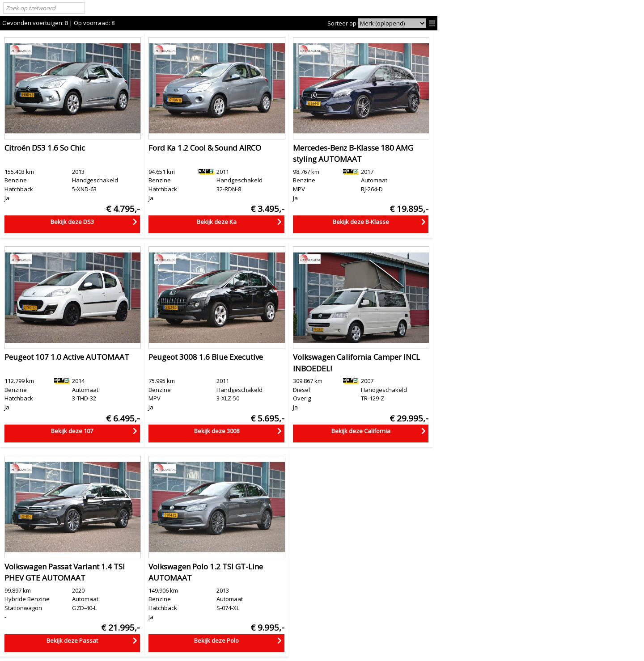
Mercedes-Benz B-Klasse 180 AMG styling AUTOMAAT (353, 154)
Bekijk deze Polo (216, 640)
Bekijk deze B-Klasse (361, 222)
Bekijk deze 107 (72, 431)
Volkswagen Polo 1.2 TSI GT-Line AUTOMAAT (206, 572)
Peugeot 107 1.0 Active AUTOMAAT (67, 357)
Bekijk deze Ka (217, 222)
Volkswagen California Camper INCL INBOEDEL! (356, 363)
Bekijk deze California (361, 431)
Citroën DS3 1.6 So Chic (45, 148)
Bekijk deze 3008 (217, 431)
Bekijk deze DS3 (72, 222)
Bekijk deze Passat (72, 640)
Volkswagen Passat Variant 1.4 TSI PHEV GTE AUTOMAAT (65, 572)
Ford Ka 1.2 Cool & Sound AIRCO (205, 148)
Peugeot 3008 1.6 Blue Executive (206, 357)
